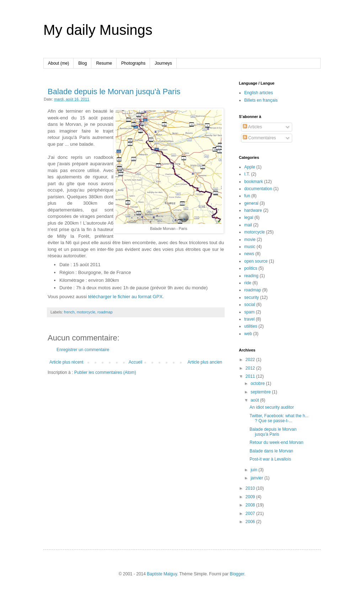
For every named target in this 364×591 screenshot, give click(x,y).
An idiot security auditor (272, 407)
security (251, 297)
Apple (250, 167)
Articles (252, 127)
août (255, 400)
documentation (258, 189)
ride (248, 283)
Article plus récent (66, 362)
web (248, 334)
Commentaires (259, 138)
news (249, 254)
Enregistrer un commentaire (83, 350)
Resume (104, 63)
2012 (251, 368)
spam (249, 312)
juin (255, 470)
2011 (251, 376)
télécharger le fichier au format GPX (125, 297)
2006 (251, 522)
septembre (261, 392)
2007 (251, 514)
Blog (82, 63)
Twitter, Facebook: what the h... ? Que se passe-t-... (279, 418)
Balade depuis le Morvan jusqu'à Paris (114, 92)
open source (256, 261)
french (69, 312)
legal (249, 217)
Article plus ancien (205, 362)
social (250, 305)
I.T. (247, 174)
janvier (258, 478)
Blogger (237, 574)
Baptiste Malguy (162, 574)
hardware (253, 210)
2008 (251, 505)
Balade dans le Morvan (271, 451)
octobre (258, 383)
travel (249, 319)
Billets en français (261, 100)
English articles (259, 93)
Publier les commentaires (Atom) (105, 372)
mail (248, 225)
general (251, 203)
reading (251, 276)
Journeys (163, 63)
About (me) (58, 63)
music (250, 247)
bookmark (254, 182)
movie (250, 240)
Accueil (136, 362)
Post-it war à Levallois (270, 459)
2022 (251, 360)
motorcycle (86, 312)
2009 (251, 497)
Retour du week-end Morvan (276, 442)
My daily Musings (98, 30)
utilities (251, 326)
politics (251, 268)
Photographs (133, 63)
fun (247, 196)
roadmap (105, 312)
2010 (251, 488)
